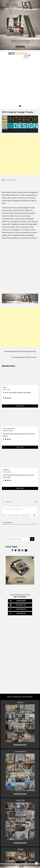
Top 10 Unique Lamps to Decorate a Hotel (24, 357)
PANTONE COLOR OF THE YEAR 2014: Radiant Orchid (21, 352)
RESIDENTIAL (6, 470)
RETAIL (4, 180)
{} (26, 515)
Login (36, 502)
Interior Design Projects (9, 429)
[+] (28, 515)
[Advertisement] (20, 82)
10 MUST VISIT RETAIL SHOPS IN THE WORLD (17, 393)
